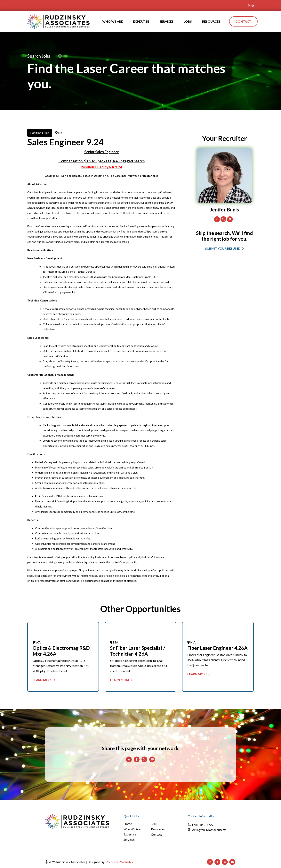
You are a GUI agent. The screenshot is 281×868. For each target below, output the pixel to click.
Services (129, 839)
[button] (224, 248)
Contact (157, 834)
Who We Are (132, 829)
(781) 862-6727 (203, 824)
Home (128, 824)
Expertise (130, 834)
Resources (158, 829)
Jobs (154, 824)
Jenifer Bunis (224, 209)
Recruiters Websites (119, 862)
